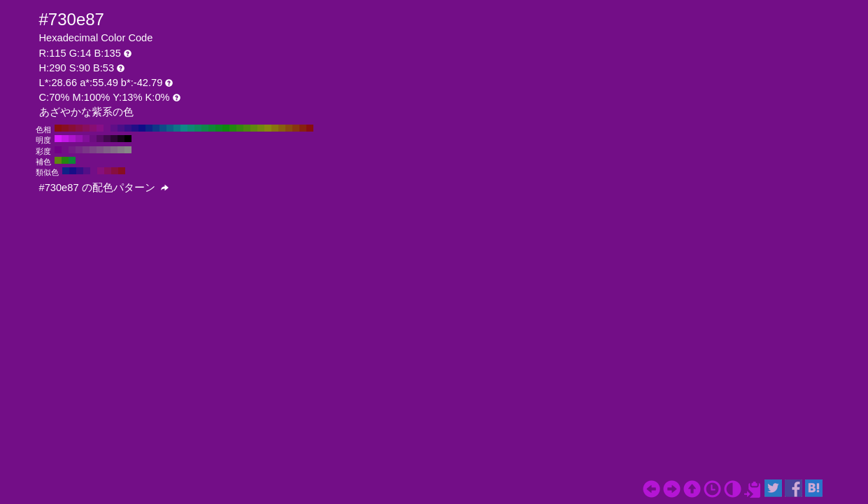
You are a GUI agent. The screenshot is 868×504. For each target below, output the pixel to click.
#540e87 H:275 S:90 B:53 (87, 171)
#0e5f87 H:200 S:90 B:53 (170, 128)
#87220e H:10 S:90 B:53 (303, 128)
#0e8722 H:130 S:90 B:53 (219, 128)
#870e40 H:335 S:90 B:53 (115, 171)
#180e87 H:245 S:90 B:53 (73, 171)
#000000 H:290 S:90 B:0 (128, 139)
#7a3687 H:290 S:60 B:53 (86, 150)
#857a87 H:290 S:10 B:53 (121, 150)
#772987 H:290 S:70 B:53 (79, 150)
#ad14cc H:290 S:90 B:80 (72, 139)
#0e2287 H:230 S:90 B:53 (149, 128)
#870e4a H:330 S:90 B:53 (79, 128)
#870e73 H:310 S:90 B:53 (93, 128)
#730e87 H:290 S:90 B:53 (107, 128)
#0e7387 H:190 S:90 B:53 (177, 128)
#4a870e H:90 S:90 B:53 (247, 128)
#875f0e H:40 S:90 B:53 (282, 128)
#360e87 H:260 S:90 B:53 (128, 128)
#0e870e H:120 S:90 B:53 (226, 128)
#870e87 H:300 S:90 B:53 (100, 128)
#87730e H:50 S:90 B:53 (275, 128)
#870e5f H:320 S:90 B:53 (86, 128)
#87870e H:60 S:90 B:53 (268, 128)
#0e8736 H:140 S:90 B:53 (212, 128)
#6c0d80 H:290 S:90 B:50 (93, 139)
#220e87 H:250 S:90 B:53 (135, 128)
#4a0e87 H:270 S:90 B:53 (121, 128)
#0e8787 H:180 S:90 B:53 (184, 128)
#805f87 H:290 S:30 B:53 (107, 150)
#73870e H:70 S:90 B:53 (261, 128)
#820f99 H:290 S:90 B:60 (86, 139)
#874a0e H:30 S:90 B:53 (289, 128)
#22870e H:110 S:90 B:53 (233, 128)
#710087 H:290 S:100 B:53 (58, 150)
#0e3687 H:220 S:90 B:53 (156, 128)
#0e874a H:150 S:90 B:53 (205, 128)
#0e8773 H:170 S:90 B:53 (191, 128)
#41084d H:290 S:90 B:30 (107, 139)
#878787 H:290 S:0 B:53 (128, 150)
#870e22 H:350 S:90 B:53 (65, 128)
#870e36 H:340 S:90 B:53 (72, 128)
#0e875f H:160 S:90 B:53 (198, 128)
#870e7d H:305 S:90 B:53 (101, 171)
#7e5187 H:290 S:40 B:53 (100, 150)
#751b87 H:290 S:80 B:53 (72, 150)
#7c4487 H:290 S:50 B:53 (93, 150)
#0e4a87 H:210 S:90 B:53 (163, 128)
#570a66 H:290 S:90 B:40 (100, 139)
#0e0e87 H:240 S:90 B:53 (142, 128)
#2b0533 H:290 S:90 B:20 (114, 139)
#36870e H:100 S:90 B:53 (240, 128)
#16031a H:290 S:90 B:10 (121, 139)
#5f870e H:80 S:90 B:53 (254, 128)
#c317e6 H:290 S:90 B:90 (65, 139)
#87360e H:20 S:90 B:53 (296, 128)
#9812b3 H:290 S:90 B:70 (79, 139)
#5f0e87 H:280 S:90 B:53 (114, 128)
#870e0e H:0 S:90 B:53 (310, 128)
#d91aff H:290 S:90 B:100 (58, 139)
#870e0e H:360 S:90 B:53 (58, 128)
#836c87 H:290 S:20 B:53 (114, 150)
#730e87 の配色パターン (104, 188)
